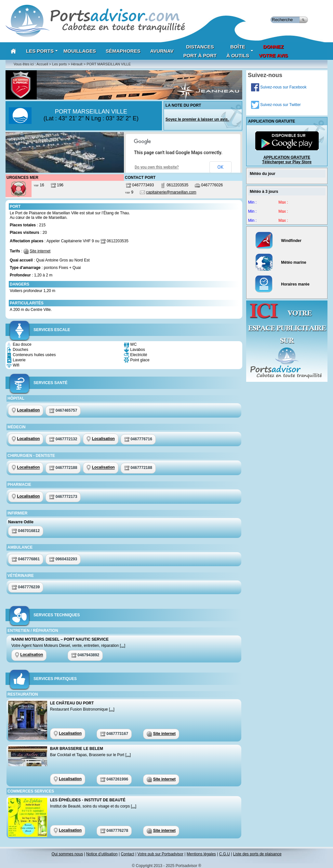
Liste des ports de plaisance (257, 854)
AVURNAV (162, 51)
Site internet (40, 251)
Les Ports (42, 51)
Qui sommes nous (67, 854)
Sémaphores (123, 51)
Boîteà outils (240, 51)
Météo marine (280, 262)
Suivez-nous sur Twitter (276, 105)
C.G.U (225, 854)
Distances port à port (200, 51)
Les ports (59, 64)
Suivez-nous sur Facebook (279, 87)
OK (220, 167)
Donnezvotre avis (273, 51)
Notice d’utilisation (102, 854)
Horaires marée (282, 284)
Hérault (77, 64)
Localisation (28, 410)
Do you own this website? (157, 167)
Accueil (42, 64)
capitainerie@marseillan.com (171, 192)
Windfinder (278, 241)
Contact (127, 854)
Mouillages (80, 51)
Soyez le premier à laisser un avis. (197, 119)
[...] (123, 646)
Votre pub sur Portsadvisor (160, 854)
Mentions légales (201, 854)
